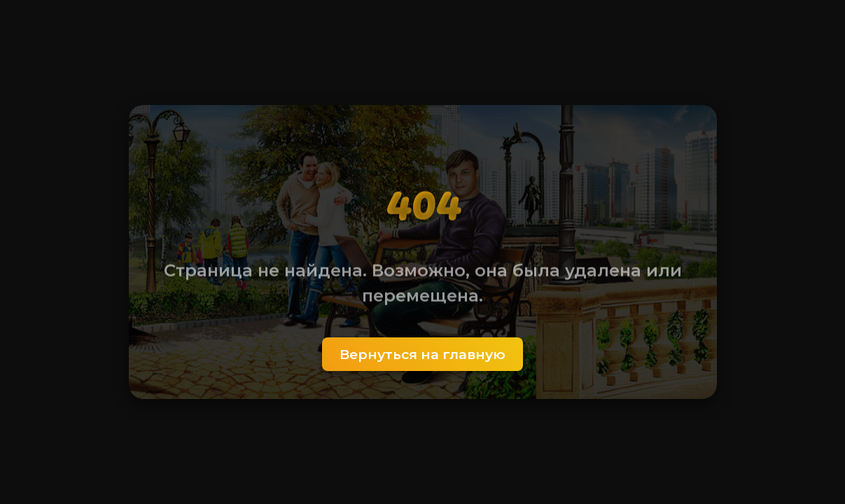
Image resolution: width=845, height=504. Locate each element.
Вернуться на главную (422, 354)
